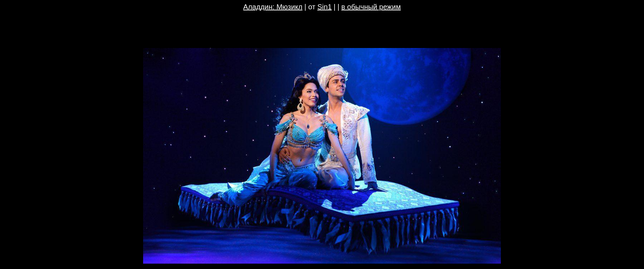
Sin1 (325, 7)
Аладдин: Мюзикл (273, 7)
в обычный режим (371, 7)
